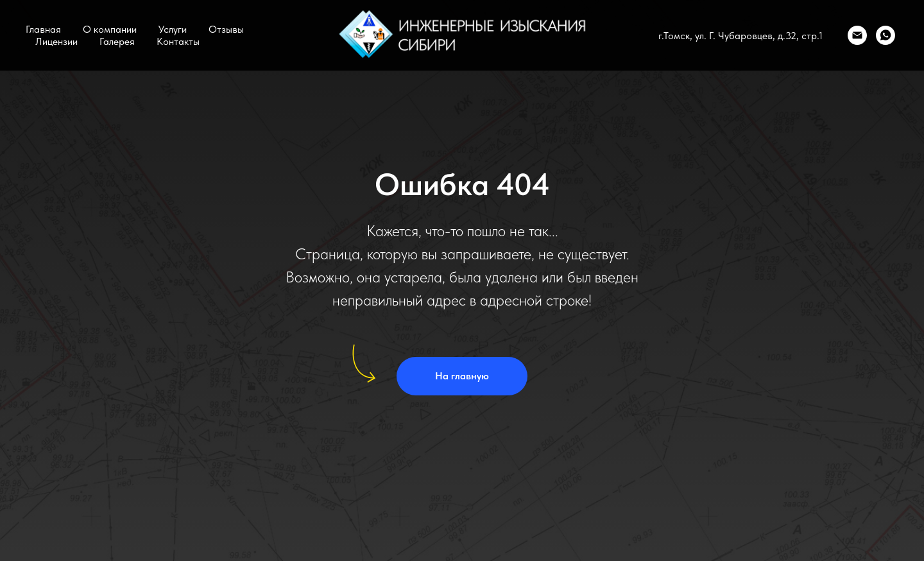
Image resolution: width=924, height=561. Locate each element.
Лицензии (56, 41)
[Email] (857, 35)
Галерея (117, 41)
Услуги (173, 29)
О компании (110, 29)
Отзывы (226, 29)
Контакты (178, 41)
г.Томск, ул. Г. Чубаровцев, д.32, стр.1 (740, 36)
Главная (43, 29)
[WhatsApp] (886, 35)
